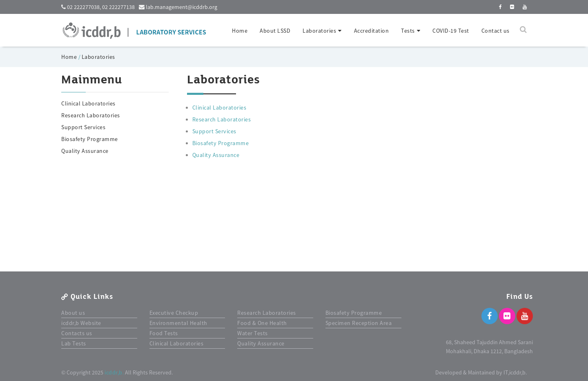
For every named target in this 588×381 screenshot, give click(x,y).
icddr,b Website (81, 323)
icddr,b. (114, 372)
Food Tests (164, 333)
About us (73, 313)
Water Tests (253, 333)
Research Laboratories (91, 115)
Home (240, 31)
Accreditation (372, 31)
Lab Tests (74, 343)
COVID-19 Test (451, 31)
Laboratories (98, 57)
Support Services (83, 127)
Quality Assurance (85, 151)
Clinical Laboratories (88, 103)
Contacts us (77, 333)
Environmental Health (178, 323)
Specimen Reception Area (359, 323)
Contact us (496, 31)
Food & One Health (262, 323)
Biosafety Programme (90, 139)
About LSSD (275, 31)
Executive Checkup (174, 313)
